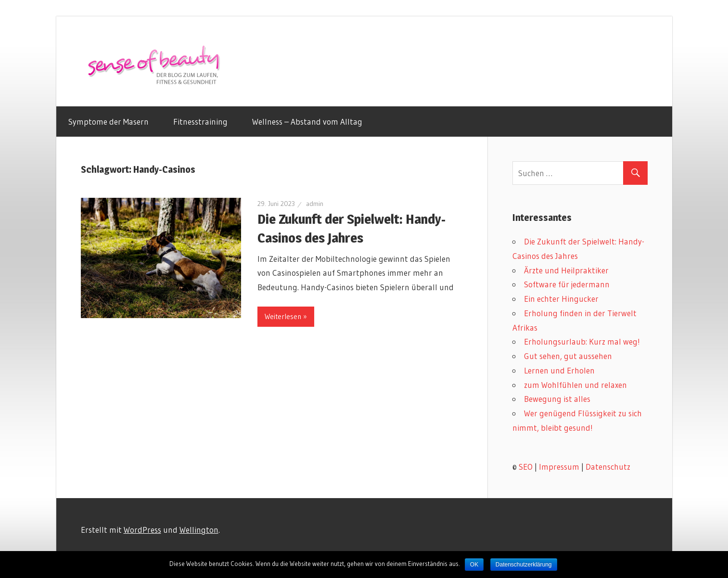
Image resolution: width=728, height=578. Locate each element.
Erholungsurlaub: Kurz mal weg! (582, 341)
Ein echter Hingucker (561, 299)
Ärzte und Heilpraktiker (566, 270)
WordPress (142, 530)
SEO (526, 467)
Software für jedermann (567, 284)
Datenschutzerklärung (524, 565)
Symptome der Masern (109, 122)
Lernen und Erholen (559, 370)
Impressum (559, 467)
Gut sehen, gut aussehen (568, 356)
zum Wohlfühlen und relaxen (575, 385)
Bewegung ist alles (557, 399)
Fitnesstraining (200, 122)
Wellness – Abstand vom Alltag (307, 122)
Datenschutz (608, 467)
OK (474, 565)
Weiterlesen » (286, 316)
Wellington (199, 530)
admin (315, 204)
